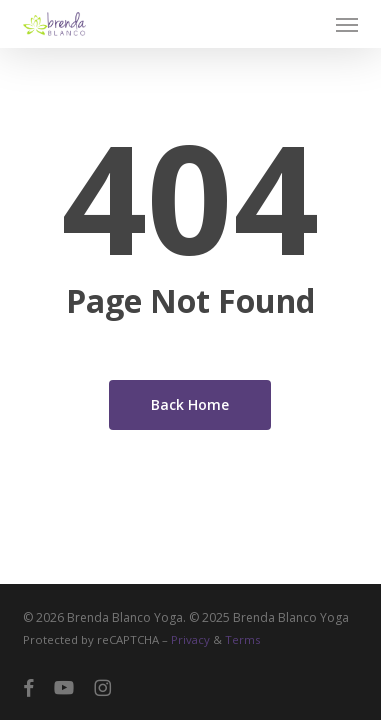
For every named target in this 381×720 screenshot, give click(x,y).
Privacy (190, 639)
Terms (242, 639)
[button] (347, 24)
